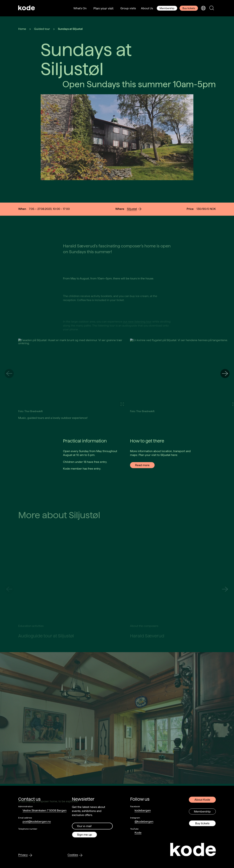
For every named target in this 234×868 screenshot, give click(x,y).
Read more (142, 465)
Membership (167, 8)
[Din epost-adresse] (92, 826)
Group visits (128, 8)
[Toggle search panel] (212, 8)
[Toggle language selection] (203, 8)
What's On (80, 8)
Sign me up (84, 835)
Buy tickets (189, 8)
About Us (147, 8)
